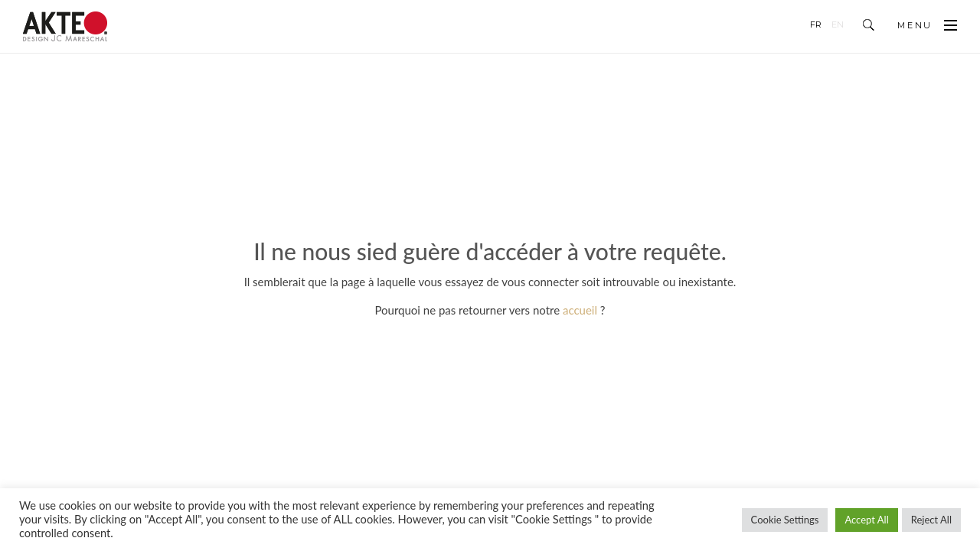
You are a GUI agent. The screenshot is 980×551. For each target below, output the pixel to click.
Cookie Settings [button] (785, 520)
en (838, 24)
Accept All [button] (866, 520)
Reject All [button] (931, 520)
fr (816, 24)
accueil (580, 310)
